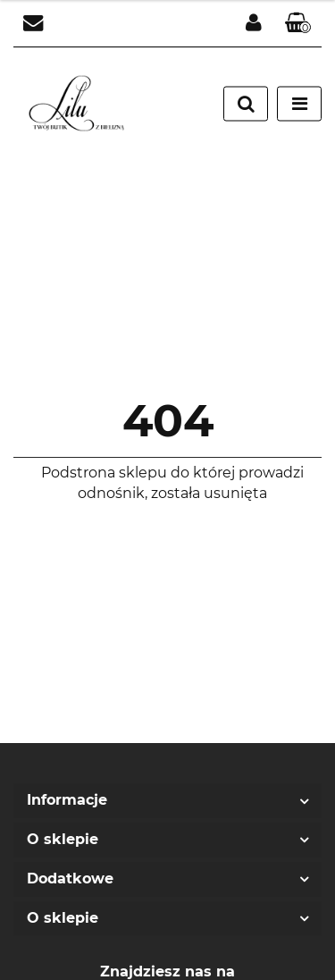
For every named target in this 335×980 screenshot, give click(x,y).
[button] (298, 24)
